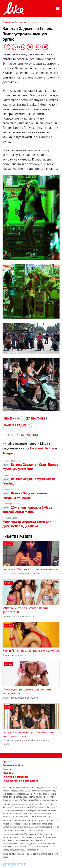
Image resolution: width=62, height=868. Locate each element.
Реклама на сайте (13, 765)
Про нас (7, 761)
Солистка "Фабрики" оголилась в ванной (30, 569)
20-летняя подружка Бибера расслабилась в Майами (27, 510)
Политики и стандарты (16, 777)
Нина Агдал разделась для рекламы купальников (27, 691)
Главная (7, 22)
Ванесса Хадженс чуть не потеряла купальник (25, 495)
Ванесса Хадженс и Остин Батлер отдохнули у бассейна (30, 467)
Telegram (9, 453)
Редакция (8, 773)
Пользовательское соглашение (20, 781)
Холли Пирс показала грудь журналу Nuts (31, 651)
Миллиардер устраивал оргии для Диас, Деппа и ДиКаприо (27, 524)
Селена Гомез (35, 418)
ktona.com (29, 435)
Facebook (37, 448)
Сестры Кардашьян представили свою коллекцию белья (29, 734)
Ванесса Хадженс (17, 425)
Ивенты (7, 769)
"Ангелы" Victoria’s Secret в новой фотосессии (25, 610)
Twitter (50, 448)
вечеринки (12, 418)
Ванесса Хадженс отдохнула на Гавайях (29, 481)
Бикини (19, 22)
